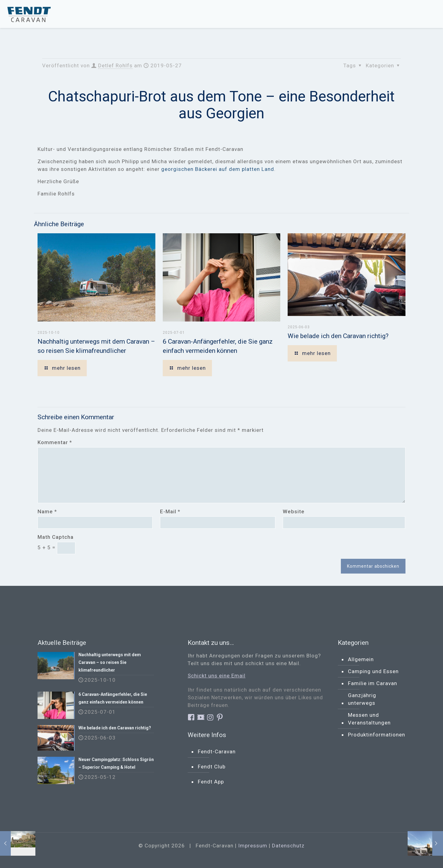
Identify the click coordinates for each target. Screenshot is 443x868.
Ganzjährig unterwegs (362, 699)
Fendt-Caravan (217, 752)
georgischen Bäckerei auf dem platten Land (217, 169)
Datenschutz (288, 846)
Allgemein (361, 659)
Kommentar (55, 442)
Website (294, 511)
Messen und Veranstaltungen (369, 719)
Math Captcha (56, 537)
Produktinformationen (377, 735)
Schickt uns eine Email (217, 676)
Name (47, 511)
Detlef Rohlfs (115, 65)
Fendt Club (212, 767)
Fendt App (211, 782)
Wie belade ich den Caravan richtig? (338, 336)
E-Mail (170, 511)
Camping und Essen (373, 671)
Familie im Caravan (373, 683)
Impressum (253, 846)
